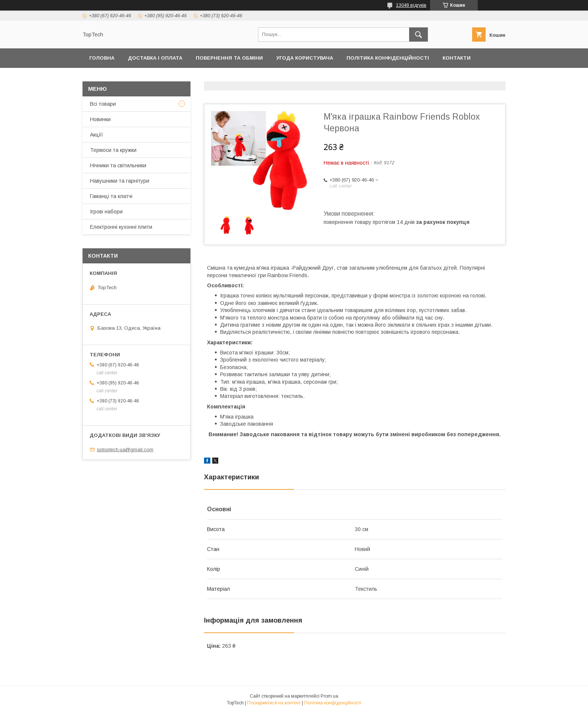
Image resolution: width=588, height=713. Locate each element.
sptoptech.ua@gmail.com (125, 450)
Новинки (100, 119)
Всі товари (103, 104)
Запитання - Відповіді (410, 77)
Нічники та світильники (118, 165)
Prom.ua (329, 696)
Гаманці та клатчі (111, 196)
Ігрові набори (106, 212)
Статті (466, 77)
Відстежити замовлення (328, 77)
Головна (102, 58)
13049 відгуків (411, 5)
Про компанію (256, 77)
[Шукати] (418, 35)
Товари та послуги (117, 77)
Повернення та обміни (229, 58)
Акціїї (97, 135)
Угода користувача (305, 58)
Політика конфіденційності (388, 58)
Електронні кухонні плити (121, 227)
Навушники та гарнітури (120, 181)
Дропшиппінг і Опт (194, 77)
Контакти (457, 58)
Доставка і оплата (155, 58)
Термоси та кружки (113, 150)
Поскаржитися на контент (274, 703)
